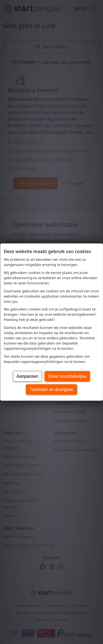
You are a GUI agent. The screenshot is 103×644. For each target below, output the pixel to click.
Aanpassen (27, 376)
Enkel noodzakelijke (67, 376)
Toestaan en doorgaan (51, 389)
